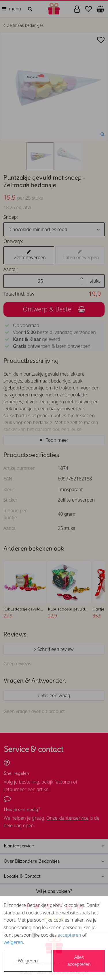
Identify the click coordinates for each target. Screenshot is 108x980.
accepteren (70, 935)
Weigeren (28, 961)
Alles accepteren (79, 961)
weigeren (13, 942)
